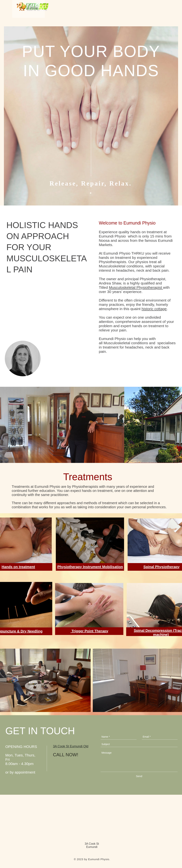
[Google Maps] (91, 438)
